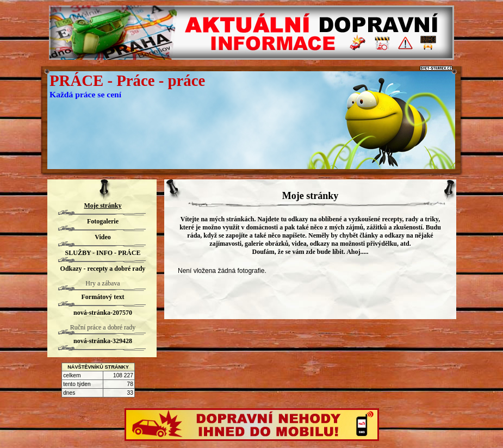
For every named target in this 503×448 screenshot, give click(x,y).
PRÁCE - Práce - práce (127, 80)
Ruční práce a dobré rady (103, 327)
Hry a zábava (103, 283)
